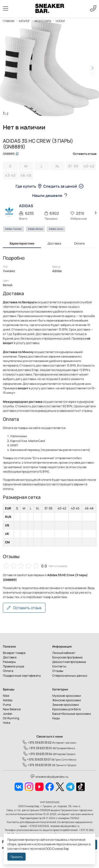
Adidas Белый (35, 229)
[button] (92, 68)
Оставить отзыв (24, 608)
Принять (17, 857)
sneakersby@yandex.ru (49, 777)
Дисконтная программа (69, 662)
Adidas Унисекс (13, 229)
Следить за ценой (63, 186)
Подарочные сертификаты (22, 675)
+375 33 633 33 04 (38, 754)
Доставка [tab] (54, 243)
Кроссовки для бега (66, 709)
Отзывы (58, 671)
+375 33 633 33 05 (37, 765)
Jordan (8, 714)
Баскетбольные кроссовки (72, 714)
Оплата (8, 671)
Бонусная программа (67, 657)
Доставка (10, 657)
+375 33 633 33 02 (37, 742)
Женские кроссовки (67, 700)
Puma (7, 705)
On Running (11, 718)
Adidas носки (56, 229)
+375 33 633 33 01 (38, 748)
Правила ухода (13, 666)
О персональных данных (70, 675)
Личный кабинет (64, 653)
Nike (6, 696)
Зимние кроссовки (65, 705)
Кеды (56, 718)
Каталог (24, 21)
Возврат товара (14, 653)
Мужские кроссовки (67, 696)
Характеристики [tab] (22, 243)
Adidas (8, 700)
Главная (9, 21)
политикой (37, 849)
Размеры (9, 662)
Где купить (29, 186)
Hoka (6, 723)
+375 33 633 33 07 (37, 759)
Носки (60, 21)
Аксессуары (43, 21)
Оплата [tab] (79, 243)
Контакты (59, 666)
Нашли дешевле (50, 195)
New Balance (12, 709)
